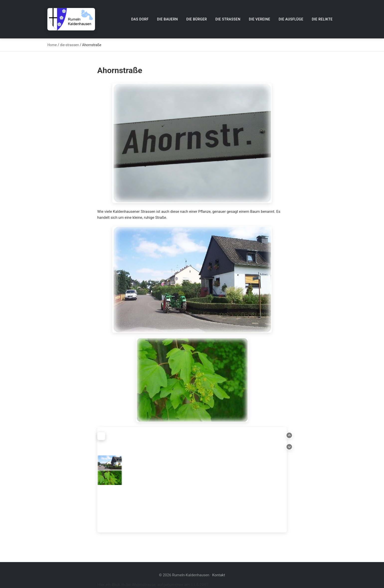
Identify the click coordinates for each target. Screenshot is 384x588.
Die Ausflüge (291, 19)
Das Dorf (140, 19)
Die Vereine (259, 19)
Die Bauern (167, 19)
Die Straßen (228, 19)
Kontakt (219, 575)
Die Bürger (197, 19)
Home (52, 45)
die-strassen (69, 45)
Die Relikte (322, 19)
